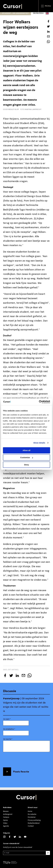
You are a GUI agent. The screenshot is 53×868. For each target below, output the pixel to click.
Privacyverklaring (34, 820)
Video (5, 823)
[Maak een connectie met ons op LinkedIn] (21, 837)
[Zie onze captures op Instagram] (6, 837)
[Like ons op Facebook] (11, 837)
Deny (27, 465)
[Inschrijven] (48, 853)
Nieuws (6, 811)
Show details (39, 443)
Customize (27, 457)
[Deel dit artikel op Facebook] (48, 21)
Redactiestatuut (34, 823)
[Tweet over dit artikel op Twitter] (48, 26)
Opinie (5, 820)
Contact (31, 826)
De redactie (32, 814)
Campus (6, 817)
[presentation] (22, 759)
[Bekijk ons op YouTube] (26, 837)
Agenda (6, 826)
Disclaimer (32, 817)
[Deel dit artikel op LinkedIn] (48, 31)
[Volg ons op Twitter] (16, 837)
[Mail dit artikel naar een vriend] (48, 37)
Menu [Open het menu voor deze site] (46, 6)
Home (30, 811)
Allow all (27, 450)
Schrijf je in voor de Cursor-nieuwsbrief (18, 847)
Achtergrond (8, 814)
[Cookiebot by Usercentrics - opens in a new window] (39, 402)
